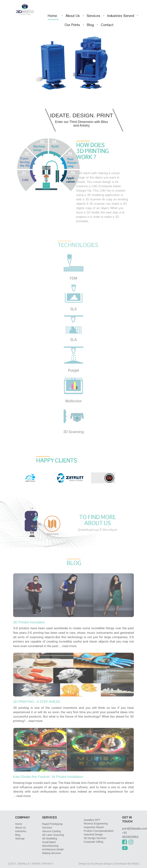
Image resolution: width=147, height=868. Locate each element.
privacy (48, 864)
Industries (21, 831)
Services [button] (93, 16)
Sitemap (20, 838)
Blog (90, 25)
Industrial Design (93, 834)
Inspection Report (94, 827)
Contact (107, 25)
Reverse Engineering (96, 824)
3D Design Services (95, 838)
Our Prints (72, 25)
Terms (36, 864)
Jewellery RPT (92, 820)
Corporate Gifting (94, 842)
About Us (73, 16)
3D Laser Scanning (53, 835)
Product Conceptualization (99, 831)
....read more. (68, 646)
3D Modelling (50, 838)
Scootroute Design (101, 864)
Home (52, 16)
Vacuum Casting (52, 831)
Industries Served (121, 16)
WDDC (135, 864)
